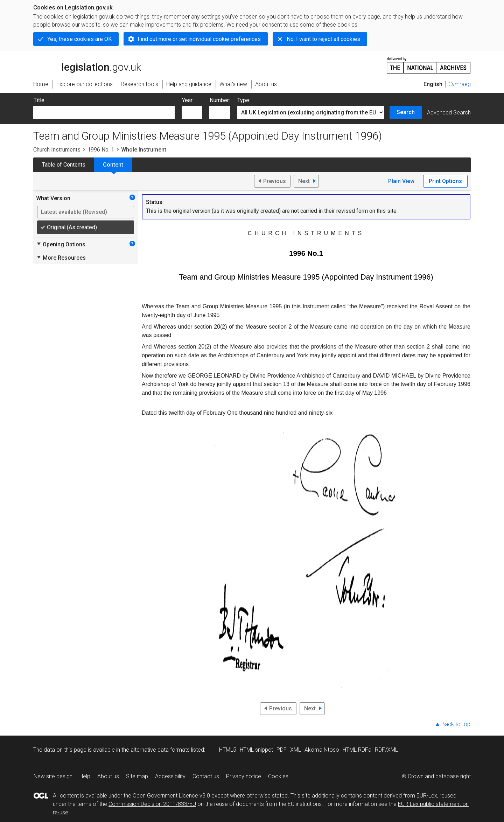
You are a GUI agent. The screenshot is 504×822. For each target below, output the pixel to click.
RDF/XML (386, 750)
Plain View (401, 181)
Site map (137, 776)
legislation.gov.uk (87, 65)
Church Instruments (57, 150)
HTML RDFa (357, 750)
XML (296, 750)
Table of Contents (64, 165)
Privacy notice (244, 776)
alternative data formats (160, 750)
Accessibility (170, 776)
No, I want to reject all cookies (323, 39)
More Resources (61, 258)
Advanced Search (449, 113)
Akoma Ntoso (322, 750)
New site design (53, 776)
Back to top (456, 724)
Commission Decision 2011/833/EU (152, 804)
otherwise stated (267, 796)
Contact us (206, 776)
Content (113, 165)
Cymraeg (460, 84)
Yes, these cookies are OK (79, 39)
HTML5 (228, 750)
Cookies (278, 776)
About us (108, 776)
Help (85, 776)
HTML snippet (256, 750)
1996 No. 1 (101, 150)
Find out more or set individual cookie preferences (199, 39)
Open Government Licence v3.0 (171, 796)
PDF (282, 750)
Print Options (445, 181)
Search (406, 112)
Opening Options (61, 244)
